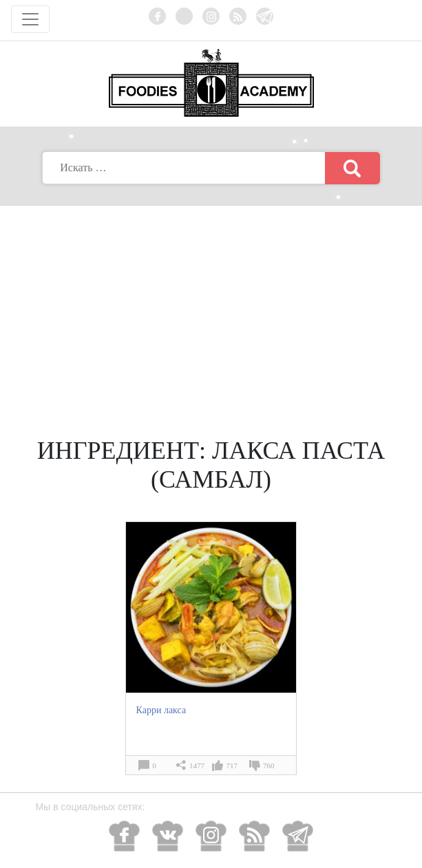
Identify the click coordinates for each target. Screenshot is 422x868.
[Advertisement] (211, 309)
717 (232, 766)
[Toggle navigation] (30, 19)
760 (269, 766)
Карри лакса (161, 710)
